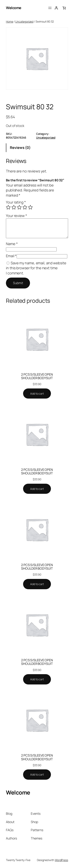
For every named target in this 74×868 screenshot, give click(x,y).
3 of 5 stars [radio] (19, 207)
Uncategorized (24, 21)
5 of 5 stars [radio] (30, 207)
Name (12, 244)
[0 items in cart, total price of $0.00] (64, 8)
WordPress (61, 860)
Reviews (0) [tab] (20, 148)
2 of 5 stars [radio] (14, 207)
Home (10, 21)
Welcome (14, 8)
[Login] (56, 8)
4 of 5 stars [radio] (25, 207)
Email (11, 256)
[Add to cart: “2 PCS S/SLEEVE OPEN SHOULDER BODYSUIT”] (37, 394)
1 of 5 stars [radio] (8, 207)
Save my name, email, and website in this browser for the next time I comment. (36, 268)
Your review (16, 216)
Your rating (16, 202)
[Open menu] (50, 8)
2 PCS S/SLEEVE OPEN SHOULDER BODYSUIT (37, 376)
